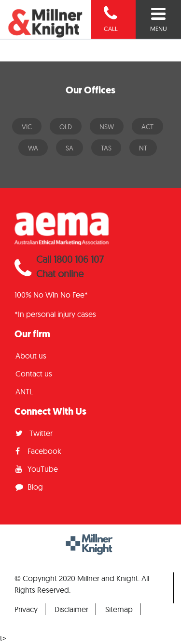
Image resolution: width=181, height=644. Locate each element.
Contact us (34, 374)
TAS (106, 148)
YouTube (37, 469)
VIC (27, 127)
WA (33, 148)
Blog (29, 487)
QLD (66, 127)
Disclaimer (71, 609)
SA (70, 148)
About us (31, 356)
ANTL (24, 391)
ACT (147, 127)
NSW (107, 127)
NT (143, 148)
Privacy (26, 609)
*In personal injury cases (55, 314)
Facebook (38, 451)
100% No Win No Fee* (51, 295)
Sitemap (119, 609)
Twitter (34, 433)
